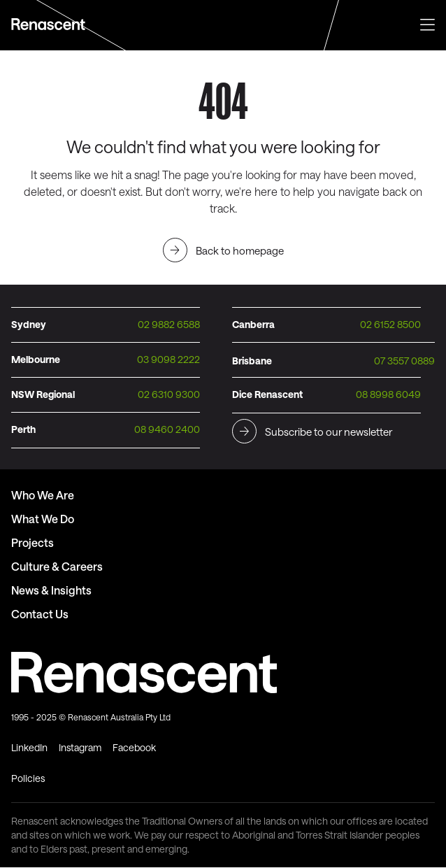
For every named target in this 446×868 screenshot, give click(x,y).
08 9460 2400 (167, 429)
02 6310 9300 (169, 394)
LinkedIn (29, 747)
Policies (28, 778)
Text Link (50, 24)
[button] (427, 23)
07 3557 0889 (404, 361)
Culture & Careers (57, 566)
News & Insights (51, 590)
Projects (33, 542)
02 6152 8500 (390, 324)
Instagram (80, 747)
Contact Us (40, 614)
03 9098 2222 (168, 359)
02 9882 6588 (169, 324)
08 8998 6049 (388, 394)
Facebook (134, 747)
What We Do (43, 519)
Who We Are (43, 495)
